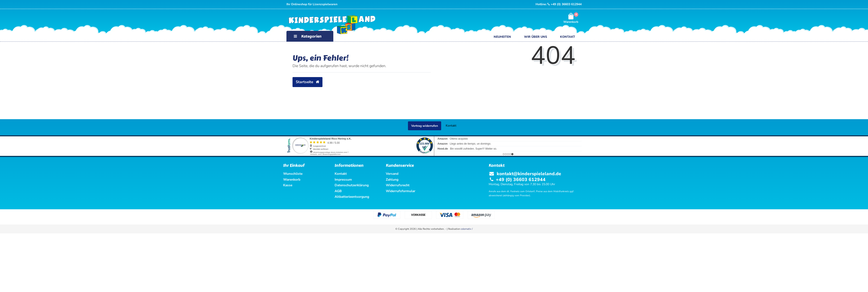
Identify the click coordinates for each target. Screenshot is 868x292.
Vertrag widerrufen (425, 126)
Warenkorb (292, 179)
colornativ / (467, 229)
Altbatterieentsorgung (352, 197)
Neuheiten (502, 37)
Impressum (343, 179)
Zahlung (392, 179)
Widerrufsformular (401, 191)
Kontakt (568, 37)
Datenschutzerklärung (352, 185)
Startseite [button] (307, 82)
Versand (392, 174)
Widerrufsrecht (398, 185)
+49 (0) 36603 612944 (565, 4)
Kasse (288, 185)
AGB (338, 191)
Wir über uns (536, 37)
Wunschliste (293, 174)
